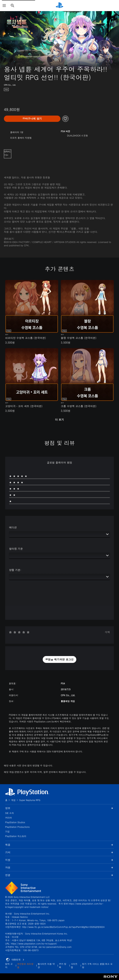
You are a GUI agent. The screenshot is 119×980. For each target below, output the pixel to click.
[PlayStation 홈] (59, 6)
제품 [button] (59, 845)
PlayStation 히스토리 (16, 836)
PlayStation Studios (15, 822)
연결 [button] (59, 875)
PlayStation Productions (17, 827)
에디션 (13, 527)
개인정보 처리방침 (25, 965)
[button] (59, 660)
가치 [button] (59, 852)
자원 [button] (59, 867)
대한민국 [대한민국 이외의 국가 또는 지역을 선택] (15, 960)
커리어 (8, 818)
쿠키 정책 (63, 965)
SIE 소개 (9, 813)
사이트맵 (74, 965)
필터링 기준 (16, 549)
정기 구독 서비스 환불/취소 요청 (97, 965)
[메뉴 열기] (4, 6)
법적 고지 (9, 965)
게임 (13, 800)
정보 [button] (59, 808)
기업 (7, 831)
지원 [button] (59, 860)
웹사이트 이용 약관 (46, 965)
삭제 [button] (107, 632)
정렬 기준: (15, 570)
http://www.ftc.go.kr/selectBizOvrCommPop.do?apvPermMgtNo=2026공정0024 (63, 927)
